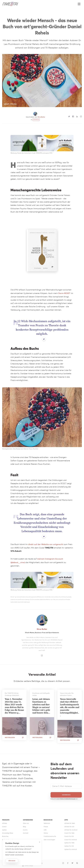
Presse (46, 825)
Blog (24, 825)
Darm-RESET (64, 293)
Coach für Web (69, 832)
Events (25, 829)
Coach (4, 825)
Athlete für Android (71, 829)
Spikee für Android (71, 848)
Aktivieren (12, 861)
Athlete (5, 822)
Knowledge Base (8, 832)
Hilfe (45, 829)
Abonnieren (66, 794)
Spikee (4, 829)
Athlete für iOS (69, 825)
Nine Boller (41, 117)
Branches (5, 835)
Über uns (26, 822)
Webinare (47, 822)
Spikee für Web (69, 842)
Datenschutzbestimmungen (68, 798)
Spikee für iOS (69, 845)
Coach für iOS (69, 835)
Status (46, 832)
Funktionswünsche (50, 835)
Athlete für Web (70, 822)
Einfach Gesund (7, 838)
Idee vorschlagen (49, 838)
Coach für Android (71, 838)
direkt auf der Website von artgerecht (46, 543)
